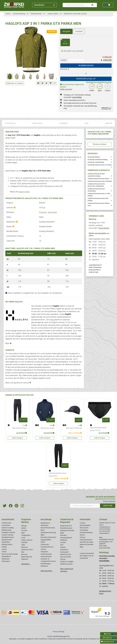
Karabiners (64, 550)
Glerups (24, 526)
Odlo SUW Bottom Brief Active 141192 (98, 429)
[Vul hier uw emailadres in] (85, 506)
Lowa (23, 538)
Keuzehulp (46, 519)
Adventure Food (27, 550)
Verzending (84, 530)
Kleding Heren (24, 192)
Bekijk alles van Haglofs (15, 83)
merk (86, 123)
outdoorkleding (63, 317)
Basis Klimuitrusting (48, 528)
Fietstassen (45, 544)
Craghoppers (26, 535)
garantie (109, 123)
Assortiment (44, 5)
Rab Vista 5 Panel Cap (74, 428)
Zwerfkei (24, 542)
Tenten (4, 552)
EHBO (43, 542)
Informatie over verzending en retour (99, 82)
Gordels (63, 542)
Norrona (24, 554)
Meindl (24, 528)
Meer (8, 343)
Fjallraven (25, 559)
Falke (23, 545)
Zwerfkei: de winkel (86, 542)
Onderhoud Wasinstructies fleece (98, 179)
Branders (63, 535)
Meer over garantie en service (18, 383)
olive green (66, 31)
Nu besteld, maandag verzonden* (107, 558)
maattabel (63, 123)
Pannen (63, 559)
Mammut (25, 547)
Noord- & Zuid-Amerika (10, 554)
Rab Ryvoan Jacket (48, 428)
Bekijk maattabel (66, 89)
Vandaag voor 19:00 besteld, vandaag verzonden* (99, 225)
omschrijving (10, 123)
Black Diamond (27, 557)
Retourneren (84, 528)
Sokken (4, 547)
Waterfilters (6, 542)
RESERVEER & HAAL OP (86, 79)
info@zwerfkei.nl (95, 270)
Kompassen (64, 552)
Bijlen (43, 535)
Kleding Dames (7, 544)
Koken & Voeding (8, 528)
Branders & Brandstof (48, 537)
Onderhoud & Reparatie (67, 521)
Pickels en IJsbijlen (67, 562)
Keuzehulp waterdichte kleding (98, 160)
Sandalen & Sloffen (8, 532)
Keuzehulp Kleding (94, 157)
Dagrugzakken (46, 540)
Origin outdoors (27, 540)
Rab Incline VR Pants (20, 428)
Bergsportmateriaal (67, 530)
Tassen (4, 549)
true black (79, 31)
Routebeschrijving (86, 532)
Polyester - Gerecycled (48, 212)
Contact (83, 523)
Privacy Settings (58, 632)
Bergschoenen (7, 540)
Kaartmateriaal (46, 556)
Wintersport (6, 561)
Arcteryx (24, 530)
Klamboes (44, 566)
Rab (23, 552)
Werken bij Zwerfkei (87, 544)
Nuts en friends (66, 557)
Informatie (85, 519)
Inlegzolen (44, 552)
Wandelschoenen (8, 537)
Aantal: (64, 60)
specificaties (37, 123)
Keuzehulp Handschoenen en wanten (100, 165)
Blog (81, 547)
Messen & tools (66, 554)
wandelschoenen (38, 320)
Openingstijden (85, 525)
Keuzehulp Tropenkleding (96, 162)
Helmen (63, 547)
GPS (62, 545)
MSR (23, 533)
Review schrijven (100, 144)
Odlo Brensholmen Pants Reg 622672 (58, 475)
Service (82, 535)
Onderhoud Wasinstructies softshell (99, 181)
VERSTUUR (108, 506)
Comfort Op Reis (8, 535)
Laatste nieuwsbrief (87, 553)
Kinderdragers (46, 564)
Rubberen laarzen (66, 564)
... (27, 14)
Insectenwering (46, 554)
